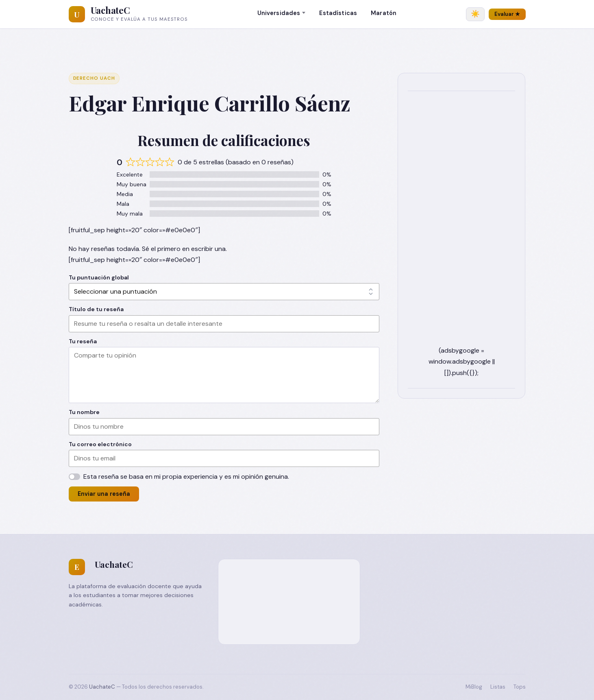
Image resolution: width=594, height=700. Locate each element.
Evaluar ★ (507, 14)
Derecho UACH (94, 78)
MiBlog (474, 687)
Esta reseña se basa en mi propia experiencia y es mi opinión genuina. (186, 476)
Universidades (279, 13)
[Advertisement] (462, 223)
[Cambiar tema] (475, 14)
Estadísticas (338, 13)
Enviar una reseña (104, 494)
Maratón (384, 13)
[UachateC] (77, 14)
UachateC (110, 10)
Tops (520, 687)
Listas (498, 687)
